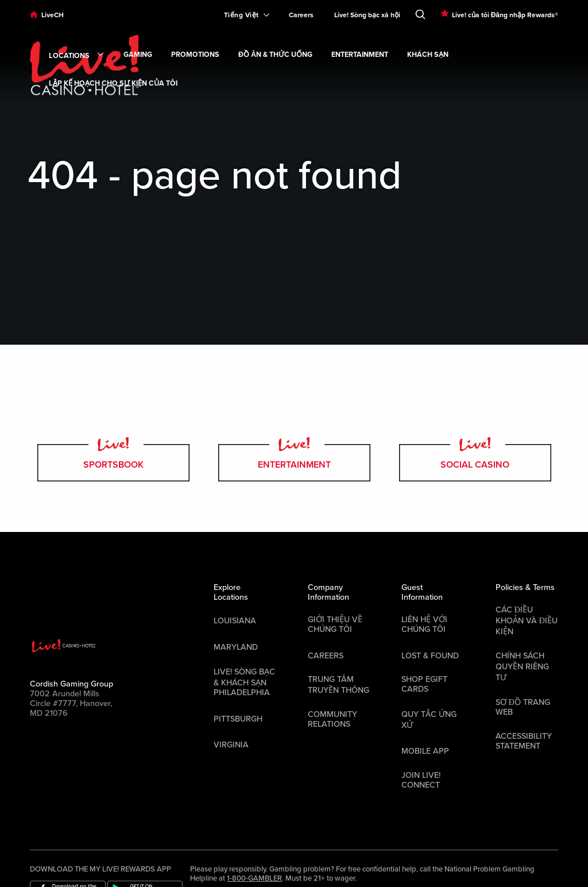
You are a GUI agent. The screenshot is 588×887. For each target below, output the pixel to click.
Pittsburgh (238, 719)
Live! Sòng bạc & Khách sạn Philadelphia (244, 682)
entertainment (294, 463)
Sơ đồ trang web (523, 707)
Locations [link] (77, 56)
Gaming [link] (138, 55)
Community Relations (332, 719)
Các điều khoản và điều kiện (527, 621)
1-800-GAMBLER (254, 878)
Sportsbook (113, 463)
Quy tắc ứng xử (429, 720)
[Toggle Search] (420, 12)
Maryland (236, 647)
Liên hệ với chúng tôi (424, 624)
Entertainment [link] (360, 55)
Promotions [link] (195, 55)
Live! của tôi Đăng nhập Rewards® (505, 15)
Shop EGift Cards (424, 684)
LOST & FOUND (430, 656)
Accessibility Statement (524, 741)
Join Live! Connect (421, 780)
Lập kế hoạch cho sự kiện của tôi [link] (113, 84)
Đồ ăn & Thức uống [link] (275, 55)
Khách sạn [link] (428, 55)
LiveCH (53, 15)
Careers (301, 15)
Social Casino (475, 463)
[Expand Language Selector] (242, 15)
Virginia (231, 745)
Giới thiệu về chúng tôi (335, 624)
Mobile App (425, 751)
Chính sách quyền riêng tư (522, 667)
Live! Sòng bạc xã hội (367, 15)
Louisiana (235, 621)
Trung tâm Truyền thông (339, 685)
